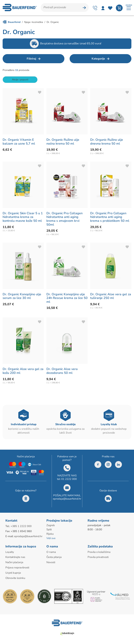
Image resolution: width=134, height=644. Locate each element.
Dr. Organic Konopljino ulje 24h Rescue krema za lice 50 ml (67, 299)
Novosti (51, 562)
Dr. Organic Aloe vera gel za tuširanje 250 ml (111, 297)
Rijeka (50, 534)
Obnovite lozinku (15, 577)
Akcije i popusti (20, 80)
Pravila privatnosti (98, 557)
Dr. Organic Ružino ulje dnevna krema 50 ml (107, 142)
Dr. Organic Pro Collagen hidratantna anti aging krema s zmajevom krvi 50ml (64, 220)
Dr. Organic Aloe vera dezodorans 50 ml (62, 372)
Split (49, 530)
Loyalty (10, 552)
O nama (51, 552)
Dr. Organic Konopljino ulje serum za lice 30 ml (22, 297)
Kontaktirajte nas (15, 557)
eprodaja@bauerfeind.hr (67, 500)
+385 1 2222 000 (21, 527)
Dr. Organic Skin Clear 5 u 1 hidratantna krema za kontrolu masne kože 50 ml (23, 218)
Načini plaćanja (14, 562)
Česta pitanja (54, 557)
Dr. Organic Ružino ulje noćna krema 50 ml (63, 142)
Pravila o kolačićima (99, 552)
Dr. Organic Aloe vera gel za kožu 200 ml (23, 372)
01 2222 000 (69, 480)
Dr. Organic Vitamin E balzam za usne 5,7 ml (19, 142)
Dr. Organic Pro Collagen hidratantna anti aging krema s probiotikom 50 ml (110, 218)
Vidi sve (51, 539)
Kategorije (98, 59)
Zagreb (51, 526)
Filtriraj (31, 59)
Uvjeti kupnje (13, 572)
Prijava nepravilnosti (17, 567)
